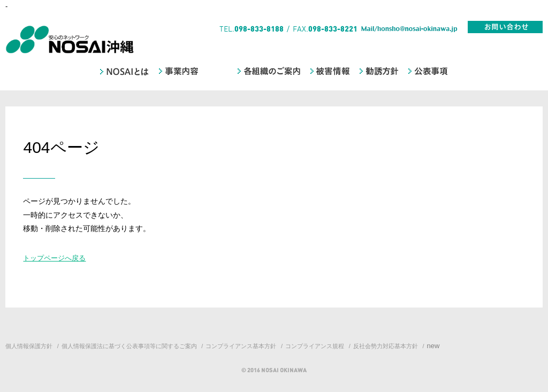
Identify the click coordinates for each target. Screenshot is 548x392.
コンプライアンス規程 (315, 346)
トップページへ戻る (54, 258)
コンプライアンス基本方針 (241, 346)
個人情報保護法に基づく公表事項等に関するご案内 (129, 346)
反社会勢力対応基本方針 (386, 346)
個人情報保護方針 (29, 346)
